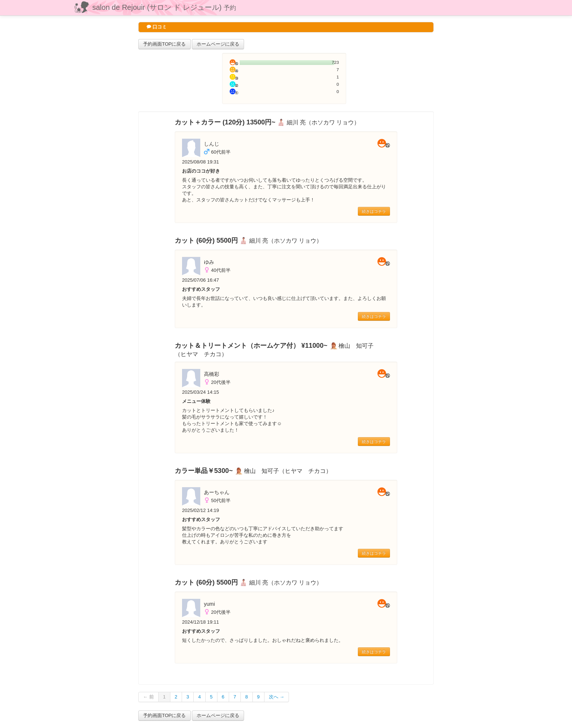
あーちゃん (217, 492)
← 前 (148, 697)
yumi (209, 604)
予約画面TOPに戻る (165, 44)
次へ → (277, 697)
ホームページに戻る (218, 44)
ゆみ (209, 262)
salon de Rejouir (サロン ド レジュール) (164, 7)
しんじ (212, 144)
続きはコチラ (374, 211)
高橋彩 (212, 374)
